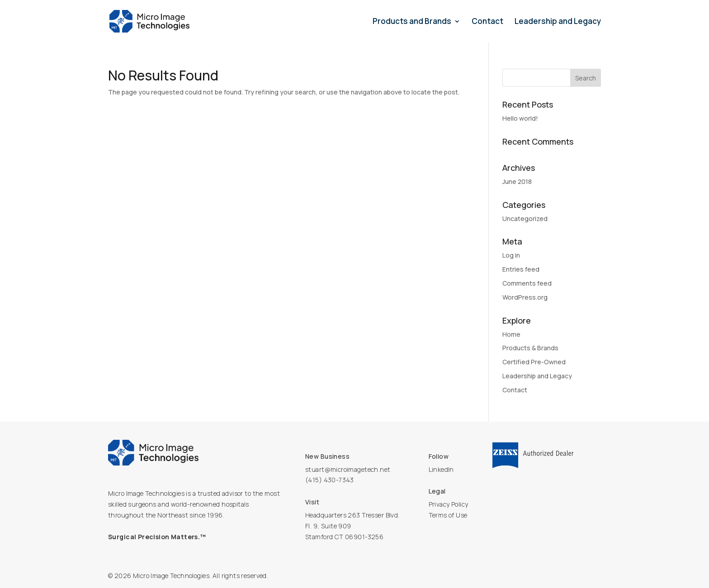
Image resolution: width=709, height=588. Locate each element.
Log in (511, 255)
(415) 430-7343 (330, 480)
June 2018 (517, 181)
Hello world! (520, 118)
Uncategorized (525, 219)
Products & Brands (530, 348)
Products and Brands (412, 22)
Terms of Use (448, 515)
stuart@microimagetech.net (348, 469)
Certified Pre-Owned (534, 362)
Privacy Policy (449, 504)
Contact (487, 22)
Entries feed (521, 269)
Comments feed (527, 283)
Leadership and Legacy (558, 22)
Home (511, 334)
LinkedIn (441, 469)
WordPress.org (525, 297)
